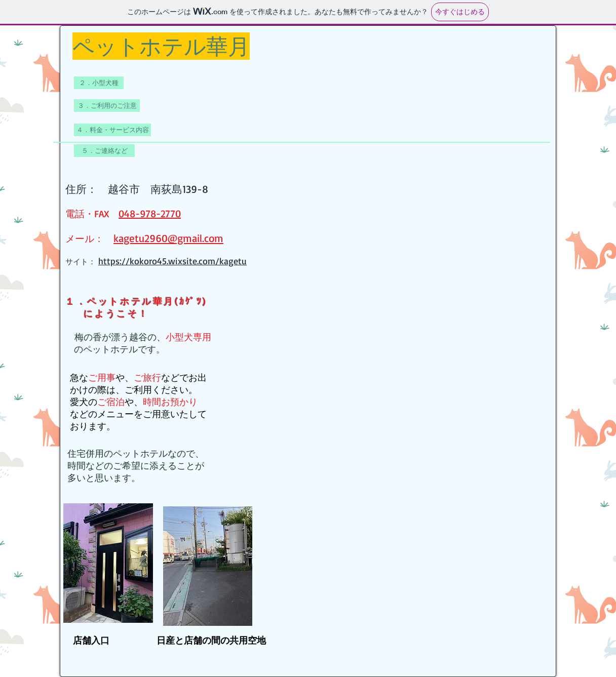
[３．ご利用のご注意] (107, 106)
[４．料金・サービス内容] (112, 130)
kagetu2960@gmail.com (168, 238)
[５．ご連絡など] (104, 151)
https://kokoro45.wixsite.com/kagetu (172, 261)
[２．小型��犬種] (99, 83)
